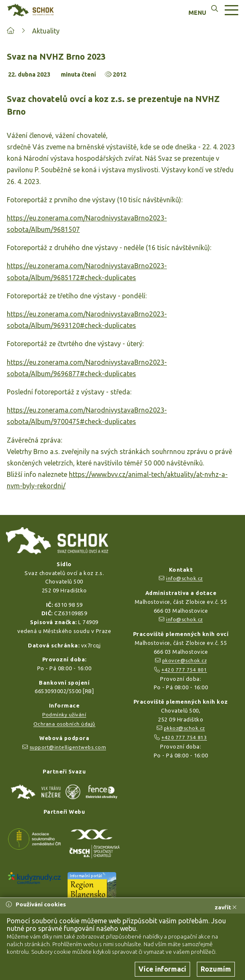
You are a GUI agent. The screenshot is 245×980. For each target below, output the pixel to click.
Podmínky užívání (64, 714)
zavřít (226, 907)
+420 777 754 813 (184, 737)
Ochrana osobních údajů (64, 724)
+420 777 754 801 (184, 670)
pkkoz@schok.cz (184, 728)
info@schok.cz (184, 578)
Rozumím (216, 969)
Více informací (162, 969)
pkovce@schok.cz (185, 660)
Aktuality (46, 31)
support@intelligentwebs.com (68, 747)
